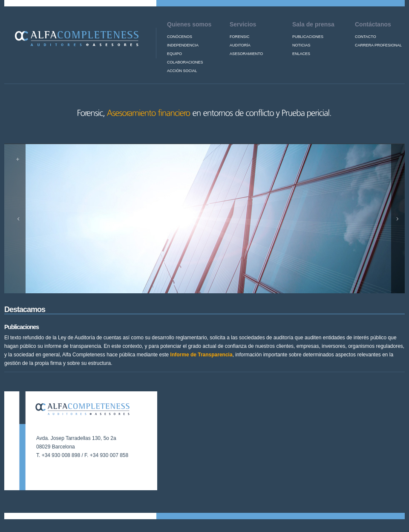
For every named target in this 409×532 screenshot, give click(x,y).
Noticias (301, 45)
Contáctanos (373, 24)
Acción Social (182, 71)
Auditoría (240, 45)
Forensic (240, 37)
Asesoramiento (246, 54)
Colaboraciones (185, 62)
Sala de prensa (313, 24)
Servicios (243, 24)
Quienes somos (189, 24)
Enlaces (301, 54)
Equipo (174, 54)
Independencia (183, 45)
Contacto (366, 37)
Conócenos (180, 37)
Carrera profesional (378, 45)
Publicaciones (308, 37)
